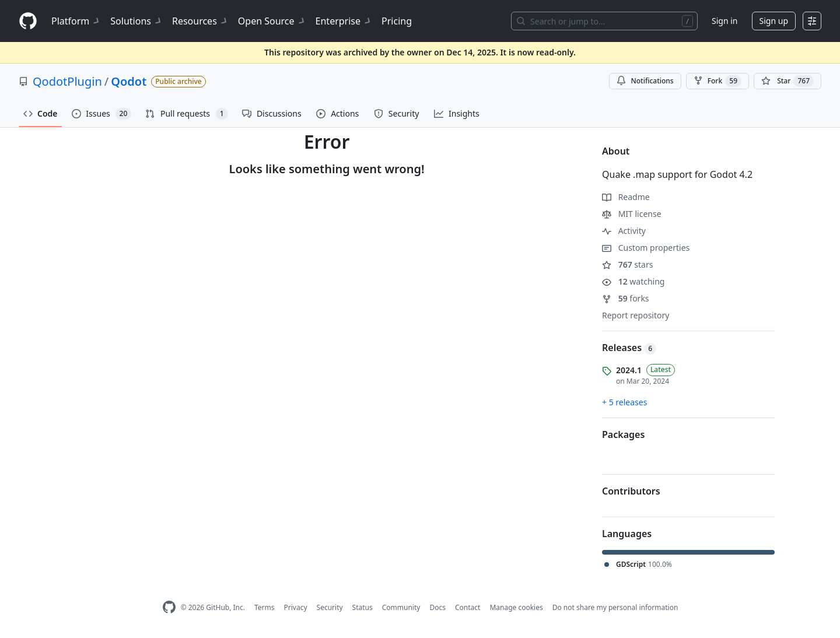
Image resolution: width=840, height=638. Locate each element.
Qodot (129, 81)
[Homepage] (28, 21)
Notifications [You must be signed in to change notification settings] (645, 81)
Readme (626, 197)
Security (330, 607)
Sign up (774, 21)
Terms (265, 607)
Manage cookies (516, 607)
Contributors (631, 491)
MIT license (632, 214)
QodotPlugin (67, 81)
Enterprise (344, 21)
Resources (200, 21)
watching (633, 281)
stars (627, 264)
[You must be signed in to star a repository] (787, 81)
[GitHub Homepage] (169, 607)
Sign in (724, 21)
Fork (717, 81)
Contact (468, 607)
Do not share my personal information (615, 607)
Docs (437, 607)
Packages (623, 434)
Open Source (272, 21)
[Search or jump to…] (604, 21)
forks (626, 298)
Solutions (136, 21)
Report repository (636, 315)
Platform (76, 21)
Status (363, 607)
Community (401, 607)
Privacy (296, 607)
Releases (629, 348)
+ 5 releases (624, 402)
